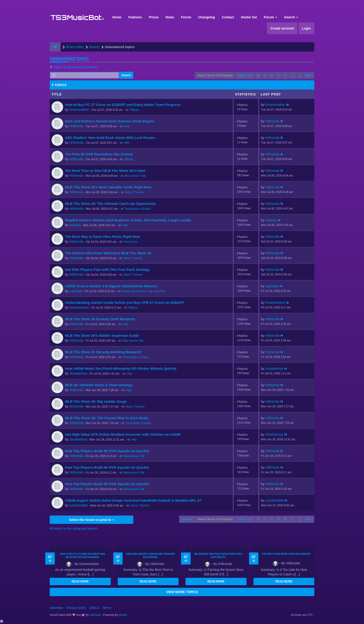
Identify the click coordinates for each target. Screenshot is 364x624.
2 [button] (265, 75)
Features (135, 17)
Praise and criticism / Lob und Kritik (143, 291)
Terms (107, 608)
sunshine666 (79, 505)
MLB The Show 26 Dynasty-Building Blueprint (103, 352)
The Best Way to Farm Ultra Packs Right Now (103, 237)
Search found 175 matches (215, 75)
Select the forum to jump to (91, 520)
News (170, 17)
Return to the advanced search (75, 67)
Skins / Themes (134, 192)
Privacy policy (76, 608)
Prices (154, 17)
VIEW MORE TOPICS (182, 592)
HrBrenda (76, 126)
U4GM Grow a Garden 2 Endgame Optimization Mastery (111, 286)
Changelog (206, 17)
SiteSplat (95, 615)
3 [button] (272, 75)
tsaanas (75, 225)
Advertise (56, 608)
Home (117, 17)
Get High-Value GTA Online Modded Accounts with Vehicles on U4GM (123, 434)
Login (306, 28)
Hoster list (249, 17)
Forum (186, 17)
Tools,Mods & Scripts (138, 209)
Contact (228, 17)
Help (127, 126)
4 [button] (278, 75)
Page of (245, 75)
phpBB (123, 615)
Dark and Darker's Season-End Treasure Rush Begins (110, 121)
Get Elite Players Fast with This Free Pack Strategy (107, 270)
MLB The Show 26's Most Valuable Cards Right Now (108, 187)
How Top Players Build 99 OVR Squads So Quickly (107, 451)
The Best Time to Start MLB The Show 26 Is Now (105, 171)
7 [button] (300, 75)
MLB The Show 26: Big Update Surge (96, 401)
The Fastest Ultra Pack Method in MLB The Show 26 (108, 253)
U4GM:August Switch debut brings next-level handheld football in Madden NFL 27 (133, 500)
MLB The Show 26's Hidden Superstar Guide (102, 335)
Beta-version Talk (135, 176)
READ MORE (80, 582)
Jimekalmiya (78, 373)
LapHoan (76, 291)
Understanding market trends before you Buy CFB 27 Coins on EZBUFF (125, 302)
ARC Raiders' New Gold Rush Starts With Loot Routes (110, 138)
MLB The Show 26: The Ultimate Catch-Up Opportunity (110, 204)
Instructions (131, 242)
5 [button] (285, 75)
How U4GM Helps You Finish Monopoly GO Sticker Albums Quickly (121, 368)
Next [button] (309, 75)
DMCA (94, 608)
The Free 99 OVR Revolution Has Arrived (99, 154)
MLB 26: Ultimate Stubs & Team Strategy (99, 385)
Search (291, 17)
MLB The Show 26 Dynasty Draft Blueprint (100, 319)
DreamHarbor (79, 110)
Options (187, 519)
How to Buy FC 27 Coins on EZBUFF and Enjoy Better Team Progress (123, 105)
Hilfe (127, 143)
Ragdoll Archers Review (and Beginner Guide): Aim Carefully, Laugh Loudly (128, 220)
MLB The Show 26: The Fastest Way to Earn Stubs (107, 418)
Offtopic (135, 110)
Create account (282, 28)
